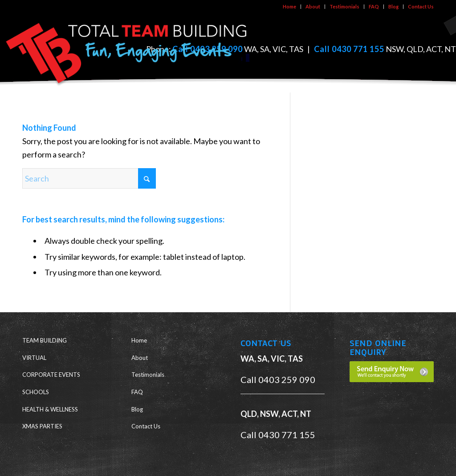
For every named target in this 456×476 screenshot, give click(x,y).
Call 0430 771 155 (349, 49)
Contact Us (421, 6)
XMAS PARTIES (42, 426)
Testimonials (344, 6)
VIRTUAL (34, 358)
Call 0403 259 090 (278, 379)
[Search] (89, 178)
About (313, 6)
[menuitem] (290, 7)
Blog (393, 6)
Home (289, 6)
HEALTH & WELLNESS (50, 409)
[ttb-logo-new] (127, 51)
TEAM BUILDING (45, 340)
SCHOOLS (36, 392)
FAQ (374, 6)
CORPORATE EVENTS (51, 375)
